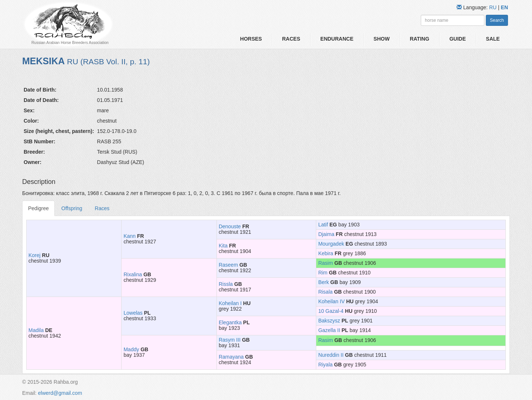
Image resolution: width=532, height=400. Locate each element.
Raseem (228, 265)
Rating (420, 39)
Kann (129, 236)
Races (291, 39)
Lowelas (133, 313)
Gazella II (329, 330)
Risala (325, 292)
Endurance (337, 39)
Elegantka (230, 322)
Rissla (226, 284)
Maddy (131, 349)
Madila (36, 330)
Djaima (326, 234)
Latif (323, 225)
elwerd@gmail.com (60, 393)
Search (497, 20)
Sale (493, 39)
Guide (457, 39)
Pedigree (38, 208)
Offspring (72, 208)
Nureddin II (331, 355)
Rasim (325, 263)
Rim (323, 273)
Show (382, 39)
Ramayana (231, 357)
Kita (223, 246)
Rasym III (230, 340)
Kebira (325, 253)
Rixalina (133, 274)
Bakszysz (329, 321)
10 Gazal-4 (331, 311)
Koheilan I (230, 303)
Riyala (325, 365)
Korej (35, 255)
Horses (251, 39)
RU (494, 7)
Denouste (230, 226)
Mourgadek (331, 244)
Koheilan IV (331, 301)
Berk (323, 282)
